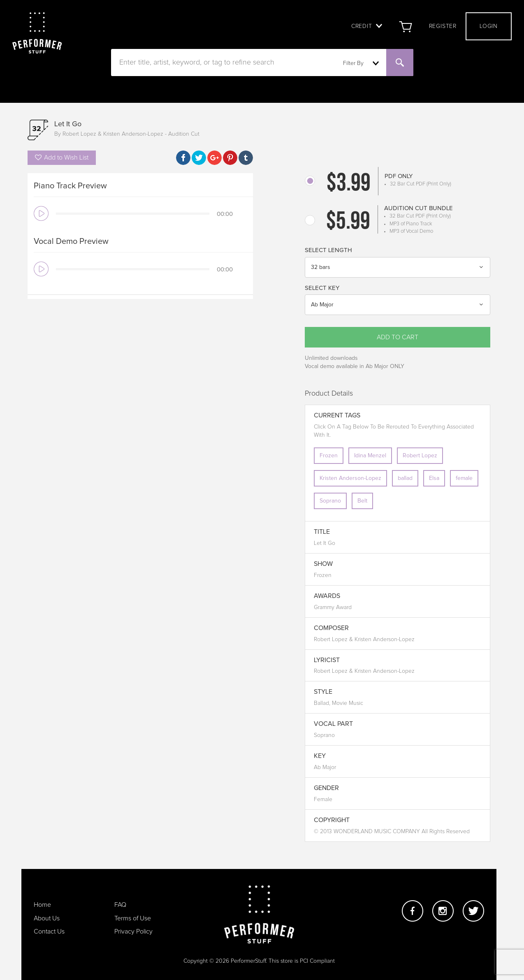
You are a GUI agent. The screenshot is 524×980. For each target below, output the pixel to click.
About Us (47, 918)
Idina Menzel (370, 456)
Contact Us (49, 931)
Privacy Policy (133, 931)
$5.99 (348, 222)
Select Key (322, 288)
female (464, 478)
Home (42, 905)
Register (443, 26)
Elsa (434, 478)
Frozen (329, 456)
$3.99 (349, 184)
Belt (362, 501)
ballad (405, 478)
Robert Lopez (420, 456)
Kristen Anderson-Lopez (350, 478)
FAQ (120, 905)
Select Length (328, 250)
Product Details (329, 394)
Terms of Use (133, 918)
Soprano (330, 501)
